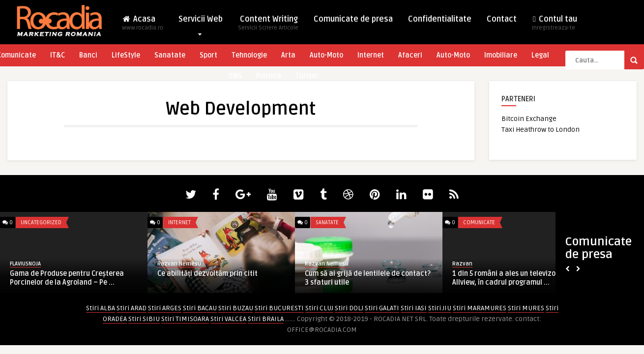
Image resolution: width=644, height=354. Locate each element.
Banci (88, 55)
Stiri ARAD (132, 308)
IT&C (58, 55)
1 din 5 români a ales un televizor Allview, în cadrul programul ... (505, 278)
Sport (208, 55)
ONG (235, 76)
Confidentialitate (440, 19)
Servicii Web (201, 21)
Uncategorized (41, 222)
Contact (502, 19)
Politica (269, 76)
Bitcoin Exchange (529, 119)
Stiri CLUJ (319, 308)
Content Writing (268, 26)
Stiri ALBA (101, 308)
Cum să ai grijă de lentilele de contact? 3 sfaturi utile (368, 278)
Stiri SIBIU (144, 319)
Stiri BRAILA (266, 319)
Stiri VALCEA (228, 319)
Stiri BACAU (200, 308)
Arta (288, 55)
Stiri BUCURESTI (279, 308)
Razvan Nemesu (179, 264)
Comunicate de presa (353, 19)
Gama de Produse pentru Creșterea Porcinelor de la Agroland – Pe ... (67, 278)
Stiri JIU (440, 308)
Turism (307, 76)
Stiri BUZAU (236, 308)
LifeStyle (126, 55)
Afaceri (410, 55)
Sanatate (170, 55)
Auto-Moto (326, 55)
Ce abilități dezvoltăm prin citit (207, 274)
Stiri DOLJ (349, 308)
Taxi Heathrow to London (541, 130)
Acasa (143, 26)
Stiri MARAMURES (480, 308)
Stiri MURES (526, 308)
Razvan (462, 264)
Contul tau (555, 26)
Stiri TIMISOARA (185, 319)
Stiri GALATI (382, 308)
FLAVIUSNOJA (25, 264)
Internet (371, 55)
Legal (540, 55)
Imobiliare (501, 55)
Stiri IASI (414, 308)
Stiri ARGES (165, 308)
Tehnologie (249, 55)
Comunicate (479, 222)
